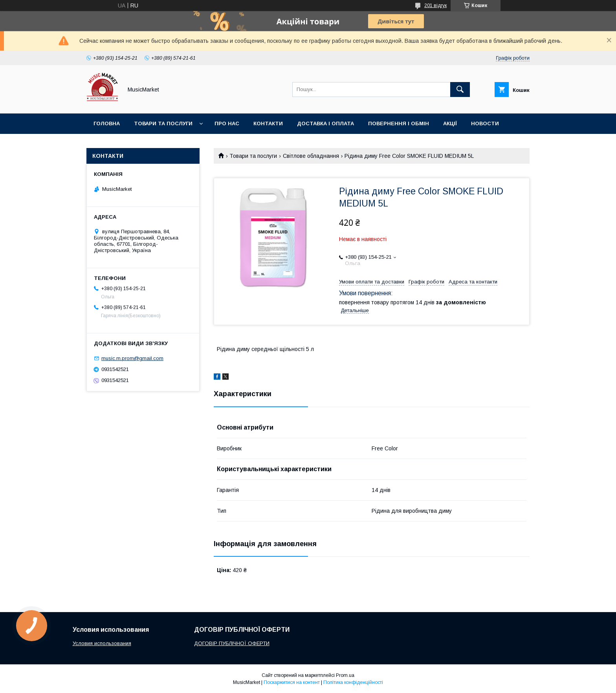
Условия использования (102, 643)
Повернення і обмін (399, 123)
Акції (450, 123)
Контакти (268, 123)
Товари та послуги (163, 123)
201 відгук (435, 5)
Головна (107, 123)
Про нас (227, 123)
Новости (485, 123)
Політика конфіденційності (353, 682)
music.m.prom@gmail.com (132, 358)
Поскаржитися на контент (292, 682)
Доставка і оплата (325, 123)
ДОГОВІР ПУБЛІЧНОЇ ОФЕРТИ (232, 643)
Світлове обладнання (311, 156)
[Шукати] (460, 90)
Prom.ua (345, 675)
